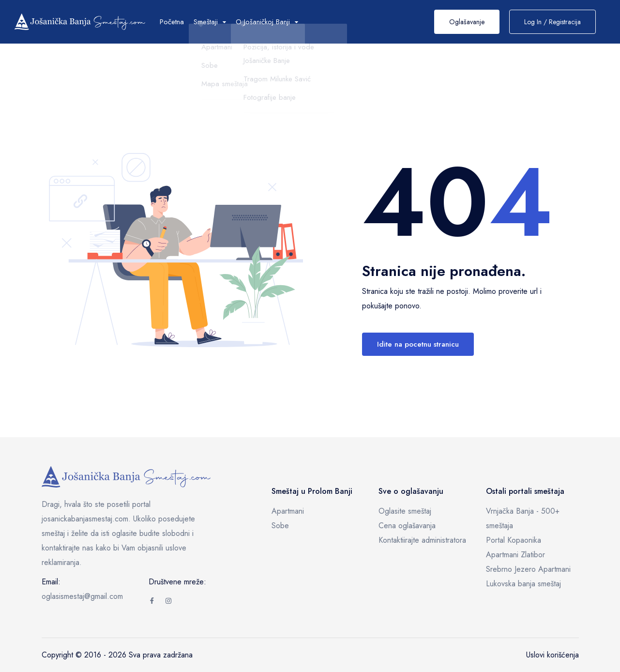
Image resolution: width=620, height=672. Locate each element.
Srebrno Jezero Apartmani (528, 569)
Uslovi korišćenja (552, 655)
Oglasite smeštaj (405, 511)
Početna (172, 22)
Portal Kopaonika (514, 540)
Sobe (280, 526)
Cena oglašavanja (407, 526)
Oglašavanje (467, 22)
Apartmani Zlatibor (515, 555)
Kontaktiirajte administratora (422, 540)
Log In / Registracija (552, 22)
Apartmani (288, 511)
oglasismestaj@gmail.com (82, 596)
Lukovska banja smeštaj (523, 584)
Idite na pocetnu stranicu (418, 344)
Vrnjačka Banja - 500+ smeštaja (523, 518)
